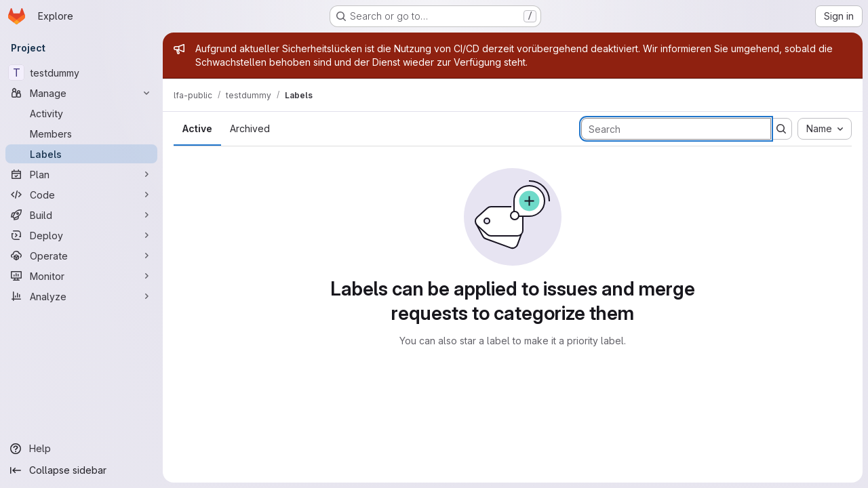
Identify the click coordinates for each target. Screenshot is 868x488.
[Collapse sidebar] (81, 470)
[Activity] (81, 113)
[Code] (81, 195)
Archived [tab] (250, 128)
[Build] (81, 215)
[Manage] (81, 93)
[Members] (81, 134)
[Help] (81, 449)
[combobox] (825, 129)
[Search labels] (676, 129)
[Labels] (81, 154)
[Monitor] (81, 276)
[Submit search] (781, 129)
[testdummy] (81, 73)
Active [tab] (197, 128)
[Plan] (81, 174)
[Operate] (81, 256)
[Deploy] (81, 235)
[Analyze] (81, 296)
